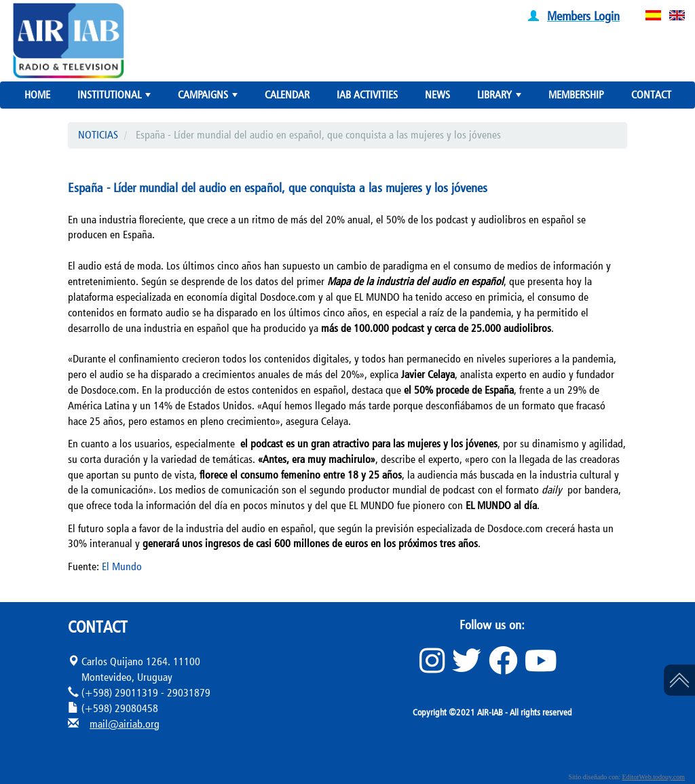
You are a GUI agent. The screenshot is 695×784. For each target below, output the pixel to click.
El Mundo (122, 566)
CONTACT (651, 95)
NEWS (437, 95)
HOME (37, 95)
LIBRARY (501, 98)
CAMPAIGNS (209, 98)
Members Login (583, 16)
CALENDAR (287, 95)
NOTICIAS (98, 135)
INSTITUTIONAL (115, 98)
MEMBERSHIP (576, 95)
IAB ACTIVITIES (367, 95)
